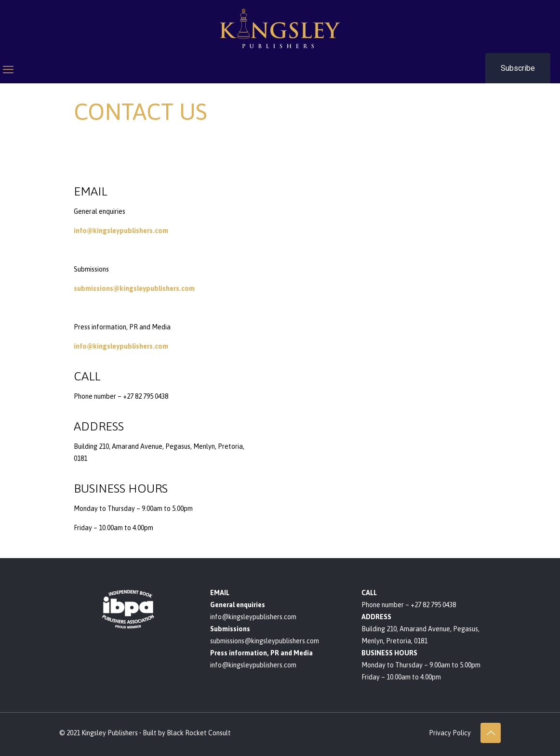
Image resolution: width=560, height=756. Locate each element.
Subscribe (518, 68)
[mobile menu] (8, 69)
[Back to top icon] (491, 733)
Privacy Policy (450, 733)
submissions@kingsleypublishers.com (134, 288)
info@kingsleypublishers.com (121, 231)
